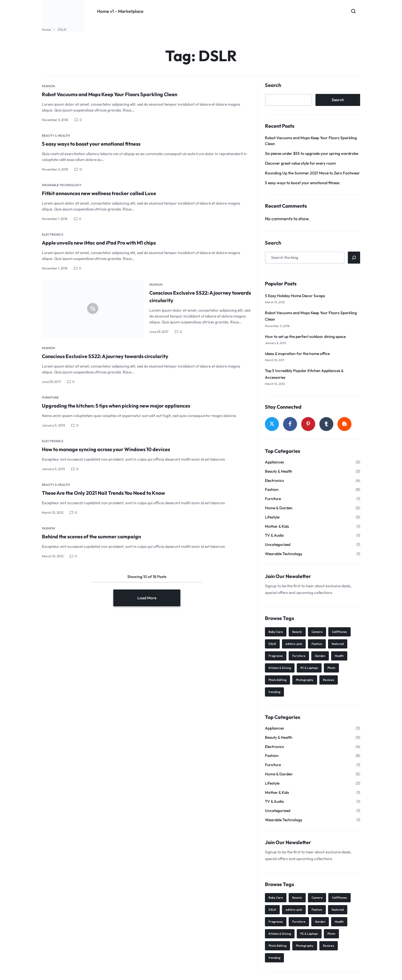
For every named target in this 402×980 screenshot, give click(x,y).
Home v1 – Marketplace (120, 11)
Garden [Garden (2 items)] (320, 656)
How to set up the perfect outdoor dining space (305, 337)
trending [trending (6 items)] (274, 692)
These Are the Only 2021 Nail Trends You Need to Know (103, 493)
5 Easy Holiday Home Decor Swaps (295, 296)
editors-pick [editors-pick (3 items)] (294, 644)
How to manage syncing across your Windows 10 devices (106, 449)
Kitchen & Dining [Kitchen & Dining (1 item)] (280, 668)
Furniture (50, 397)
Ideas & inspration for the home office (297, 354)
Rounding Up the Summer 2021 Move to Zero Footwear (312, 173)
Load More (147, 598)
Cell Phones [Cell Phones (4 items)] (339, 632)
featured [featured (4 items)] (338, 644)
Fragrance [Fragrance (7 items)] (276, 656)
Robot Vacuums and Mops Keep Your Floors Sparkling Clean (110, 94)
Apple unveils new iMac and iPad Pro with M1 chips (99, 243)
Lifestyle (272, 517)
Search (273, 85)
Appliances (274, 462)
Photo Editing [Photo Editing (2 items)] (277, 680)
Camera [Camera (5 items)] (317, 632)
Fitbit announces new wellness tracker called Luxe (99, 193)
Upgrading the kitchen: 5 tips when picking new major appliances (116, 406)
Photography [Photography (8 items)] (305, 680)
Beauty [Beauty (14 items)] (297, 632)
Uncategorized (278, 545)
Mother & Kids (277, 526)
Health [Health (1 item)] (339, 656)
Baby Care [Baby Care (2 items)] (276, 632)
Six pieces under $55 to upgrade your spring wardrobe (312, 153)
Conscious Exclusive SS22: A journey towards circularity (105, 356)
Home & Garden (279, 508)
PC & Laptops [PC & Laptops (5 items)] (309, 668)
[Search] (354, 258)
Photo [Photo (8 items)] (331, 668)
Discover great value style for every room (300, 163)
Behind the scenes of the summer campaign (91, 537)
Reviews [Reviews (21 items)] (329, 680)
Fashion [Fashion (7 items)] (317, 644)
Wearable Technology (62, 185)
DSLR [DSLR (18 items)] (272, 644)
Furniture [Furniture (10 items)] (299, 656)
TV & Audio (274, 535)
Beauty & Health (56, 136)
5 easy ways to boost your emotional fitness (91, 144)
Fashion (48, 86)
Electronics (52, 235)
